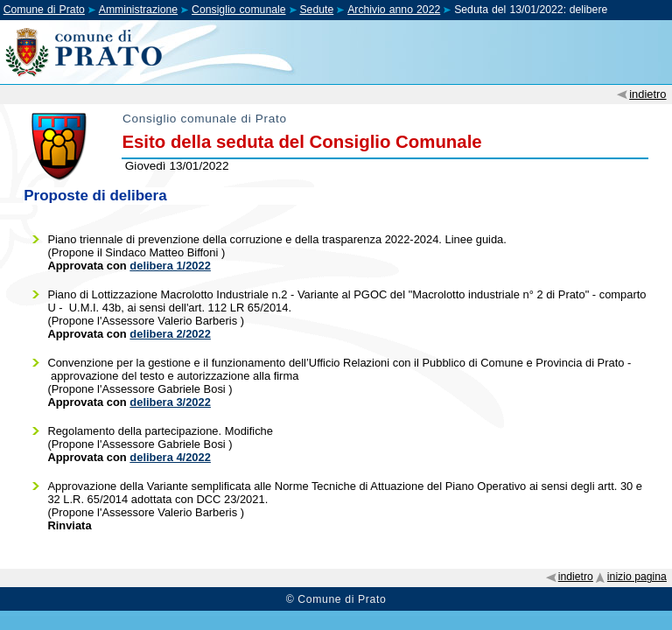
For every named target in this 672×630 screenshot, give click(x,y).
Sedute (316, 10)
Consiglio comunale (238, 10)
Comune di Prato (44, 10)
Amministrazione (138, 10)
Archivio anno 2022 (394, 10)
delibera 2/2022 (170, 334)
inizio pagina (637, 577)
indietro (647, 94)
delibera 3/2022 (170, 402)
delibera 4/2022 (170, 457)
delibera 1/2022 (170, 266)
